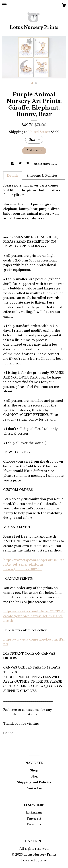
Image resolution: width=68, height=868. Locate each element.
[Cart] (64, 5)
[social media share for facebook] (13, 163)
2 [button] (36, 83)
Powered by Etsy (34, 860)
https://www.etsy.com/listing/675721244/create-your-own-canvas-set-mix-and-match (34, 616)
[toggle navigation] (4, 5)
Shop (34, 770)
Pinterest (34, 818)
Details (13, 176)
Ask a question (45, 163)
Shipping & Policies (42, 176)
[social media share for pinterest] (28, 163)
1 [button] (32, 83)
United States (39, 132)
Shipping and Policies (34, 782)
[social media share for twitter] (21, 163)
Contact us (34, 788)
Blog (34, 776)
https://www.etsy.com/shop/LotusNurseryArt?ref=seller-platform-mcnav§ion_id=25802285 (34, 565)
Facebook (34, 824)
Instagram (34, 812)
